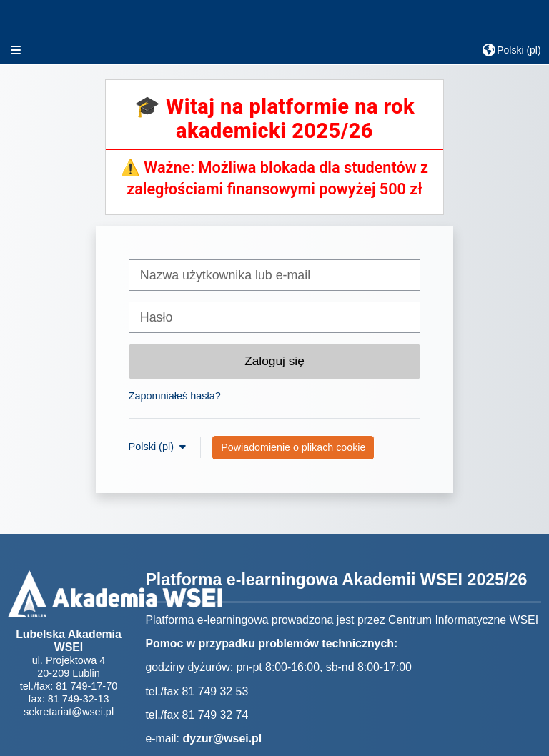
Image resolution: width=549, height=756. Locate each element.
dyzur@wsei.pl (222, 738)
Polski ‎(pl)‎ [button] (153, 447)
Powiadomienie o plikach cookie (293, 447)
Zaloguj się (274, 361)
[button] (511, 50)
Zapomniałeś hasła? (175, 396)
